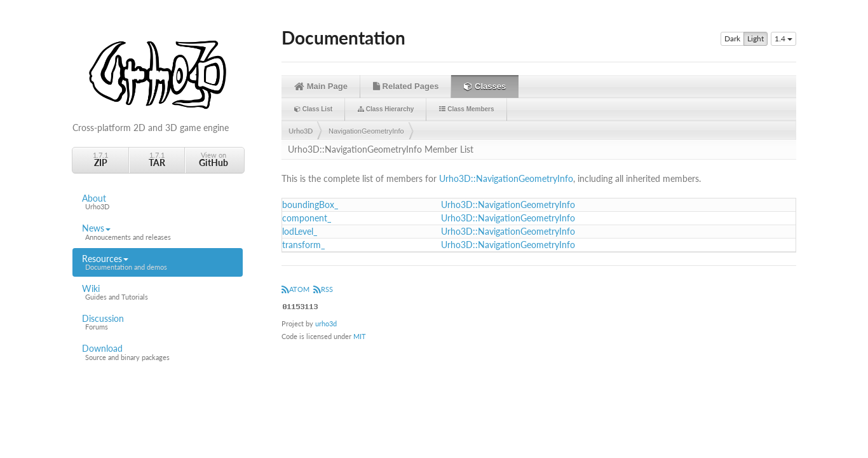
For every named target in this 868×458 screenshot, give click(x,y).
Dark (732, 39)
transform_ (303, 245)
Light (756, 39)
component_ (307, 218)
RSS (323, 289)
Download (158, 352)
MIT (360, 336)
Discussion (158, 323)
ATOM (295, 289)
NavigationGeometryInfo (366, 131)
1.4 (783, 38)
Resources (158, 263)
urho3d (326, 323)
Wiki (158, 293)
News (158, 232)
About (158, 202)
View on (214, 159)
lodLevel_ (300, 231)
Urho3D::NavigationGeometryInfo (506, 178)
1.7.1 (100, 159)
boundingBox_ (310, 205)
